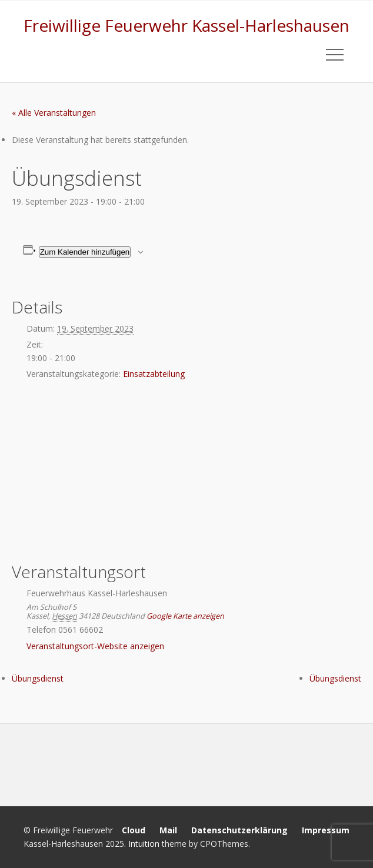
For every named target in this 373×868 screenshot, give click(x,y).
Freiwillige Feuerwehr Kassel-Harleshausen (186, 25)
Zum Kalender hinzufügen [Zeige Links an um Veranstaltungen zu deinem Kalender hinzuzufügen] (85, 252)
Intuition (144, 844)
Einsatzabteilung (154, 374)
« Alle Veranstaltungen (54, 113)
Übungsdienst (38, 678)
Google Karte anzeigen (185, 616)
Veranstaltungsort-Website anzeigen (95, 646)
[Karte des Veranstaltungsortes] (186, 474)
